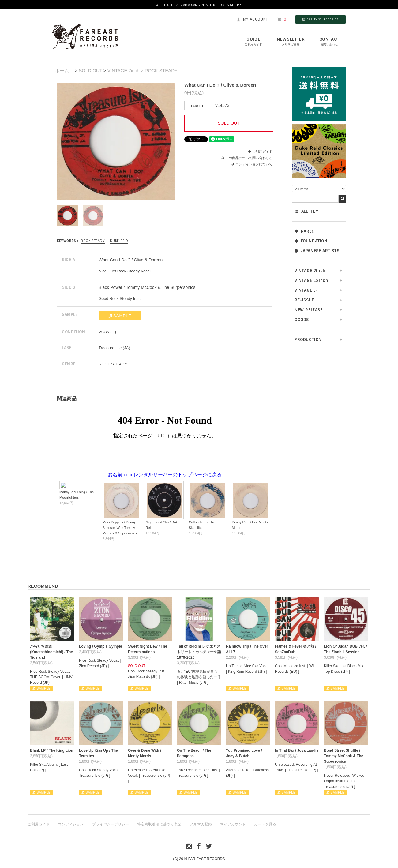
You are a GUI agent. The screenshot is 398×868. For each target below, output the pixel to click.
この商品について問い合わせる (249, 158)
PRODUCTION (308, 340)
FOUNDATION (311, 241)
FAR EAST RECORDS (321, 19)
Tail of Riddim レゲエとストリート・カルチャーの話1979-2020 (199, 652)
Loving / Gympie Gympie (101, 646)
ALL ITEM (307, 211)
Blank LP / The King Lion (52, 750)
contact (329, 42)
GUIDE (253, 42)
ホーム (62, 71)
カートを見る (265, 824)
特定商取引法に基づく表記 (159, 824)
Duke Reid (119, 241)
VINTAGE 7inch (310, 271)
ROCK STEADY (93, 241)
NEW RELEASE (309, 310)
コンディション (71, 824)
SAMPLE (120, 316)
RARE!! (304, 231)
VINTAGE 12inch (311, 281)
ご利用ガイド (262, 152)
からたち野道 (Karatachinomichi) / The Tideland (51, 652)
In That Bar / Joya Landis (297, 750)
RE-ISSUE (304, 300)
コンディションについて (252, 164)
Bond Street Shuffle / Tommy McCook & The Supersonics (344, 756)
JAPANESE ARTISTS (317, 251)
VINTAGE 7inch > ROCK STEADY (143, 71)
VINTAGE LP (306, 290)
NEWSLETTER (291, 42)
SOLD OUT (90, 71)
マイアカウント (233, 824)
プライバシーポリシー (111, 824)
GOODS (302, 320)
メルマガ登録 (201, 824)
